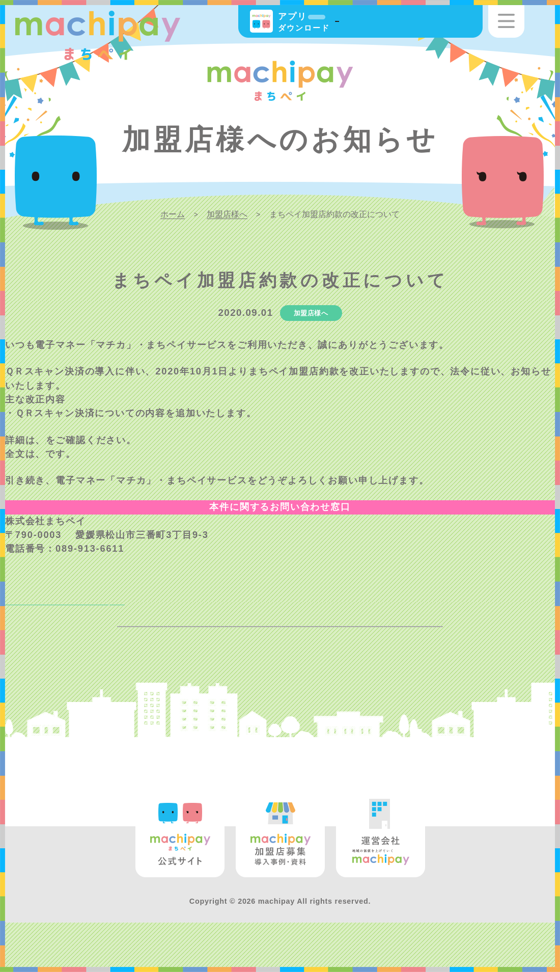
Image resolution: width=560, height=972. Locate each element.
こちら (60, 454)
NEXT (31, 614)
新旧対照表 (71, 440)
